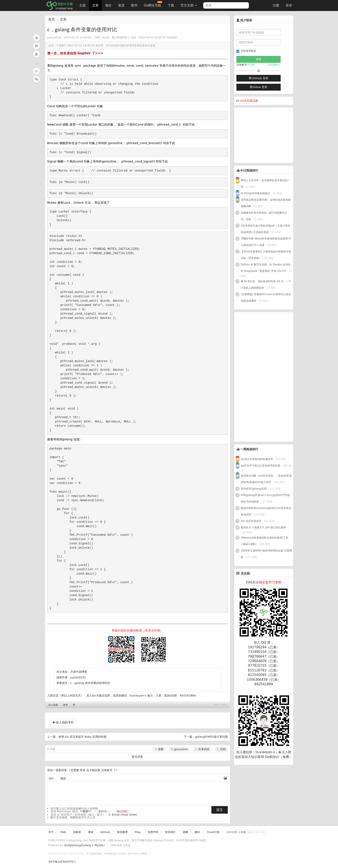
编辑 (51, 778)
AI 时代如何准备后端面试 (255, 193)
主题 (82, 5)
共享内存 (202, 749)
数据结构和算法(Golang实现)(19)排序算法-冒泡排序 (266, 511)
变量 (159, 749)
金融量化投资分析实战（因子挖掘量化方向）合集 (264, 216)
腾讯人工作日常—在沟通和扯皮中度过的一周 (265, 184)
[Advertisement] (267, 135)
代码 (221, 749)
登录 (289, 5)
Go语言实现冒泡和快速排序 (257, 459)
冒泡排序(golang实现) (254, 489)
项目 (108, 5)
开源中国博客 (79, 672)
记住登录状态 (246, 51)
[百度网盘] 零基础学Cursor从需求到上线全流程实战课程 (266, 298)
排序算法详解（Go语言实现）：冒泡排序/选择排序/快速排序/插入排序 (266, 479)
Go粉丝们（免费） (279, 757)
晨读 (91, 832)
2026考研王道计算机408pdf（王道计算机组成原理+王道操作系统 (265, 229)
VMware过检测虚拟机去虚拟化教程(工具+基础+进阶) (264, 541)
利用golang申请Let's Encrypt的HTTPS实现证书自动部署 (265, 498)
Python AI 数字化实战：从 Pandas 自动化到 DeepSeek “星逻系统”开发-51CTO (266, 268)
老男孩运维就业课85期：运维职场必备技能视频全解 (266, 203)
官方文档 (189, 5)
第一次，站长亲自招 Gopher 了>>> (75, 53)
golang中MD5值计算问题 (211, 737)
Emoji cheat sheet (125, 815)
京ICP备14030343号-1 (62, 862)
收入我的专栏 (63, 722)
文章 (95, 5)
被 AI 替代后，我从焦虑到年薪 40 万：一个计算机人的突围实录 (266, 285)
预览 (63, 778)
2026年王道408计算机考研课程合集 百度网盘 (266, 554)
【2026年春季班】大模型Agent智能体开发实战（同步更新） (266, 255)
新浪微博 (122, 832)
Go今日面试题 (249, 101)
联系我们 (170, 832)
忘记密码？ (274, 65)
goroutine (179, 749)
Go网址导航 (153, 4)
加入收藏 (53, 705)
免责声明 (153, 832)
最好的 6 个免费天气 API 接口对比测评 (263, 528)
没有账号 (107, 770)
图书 (134, 5)
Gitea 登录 (259, 87)
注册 (276, 5)
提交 (220, 810)
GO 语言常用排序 (251, 521)
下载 (171, 5)
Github (105, 832)
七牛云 (127, 845)
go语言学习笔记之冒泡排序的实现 (260, 466)
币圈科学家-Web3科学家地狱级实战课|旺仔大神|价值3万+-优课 (266, 242)
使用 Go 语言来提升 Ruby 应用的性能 (83, 737)
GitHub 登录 (259, 78)
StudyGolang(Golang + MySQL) (84, 845)
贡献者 (77, 832)
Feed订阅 (213, 832)
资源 (121, 5)
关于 (51, 832)
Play (138, 832)
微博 (65, 705)
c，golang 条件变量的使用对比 (90, 683)
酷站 (197, 832)
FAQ (63, 832)
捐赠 (185, 832)
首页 (52, 19)
